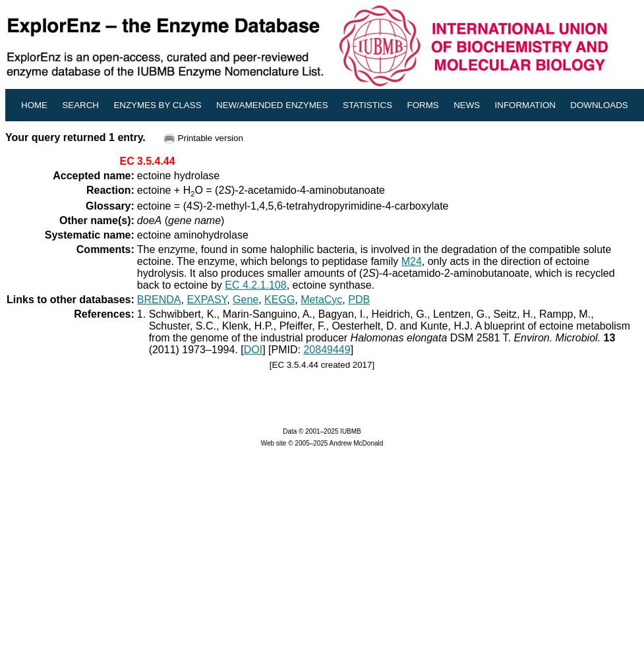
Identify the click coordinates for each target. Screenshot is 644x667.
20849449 (327, 350)
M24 (412, 261)
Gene (246, 300)
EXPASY (207, 300)
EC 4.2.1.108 (255, 285)
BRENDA (159, 300)
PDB (359, 300)
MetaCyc (321, 300)
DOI (253, 350)
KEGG (279, 300)
